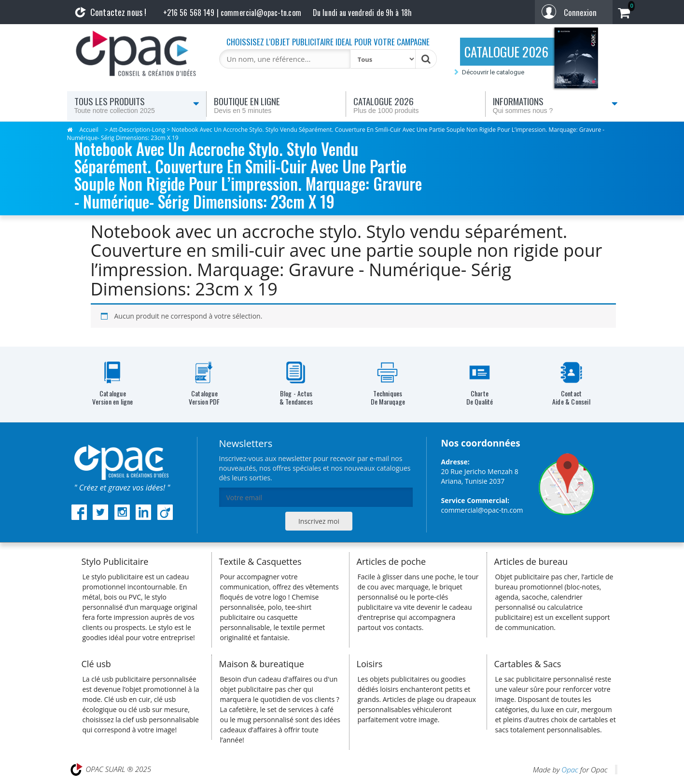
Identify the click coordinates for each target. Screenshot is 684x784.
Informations (555, 105)
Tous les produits (137, 105)
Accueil (89, 130)
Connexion (580, 12)
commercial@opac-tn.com (482, 510)
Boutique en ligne (276, 105)
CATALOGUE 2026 (506, 52)
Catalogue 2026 (416, 105)
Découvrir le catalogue (493, 72)
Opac (570, 770)
